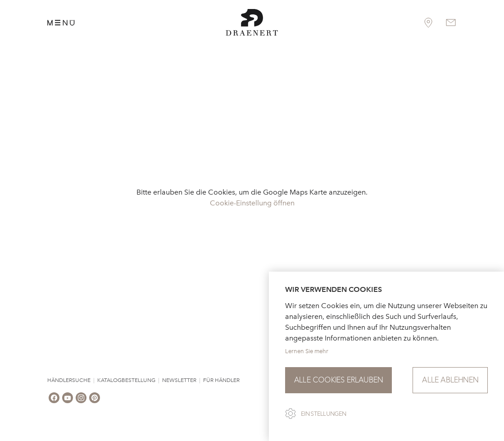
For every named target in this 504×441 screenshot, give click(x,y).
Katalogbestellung (126, 380)
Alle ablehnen (450, 380)
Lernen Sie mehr (307, 351)
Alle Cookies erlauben (338, 380)
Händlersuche (69, 380)
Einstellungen (324, 414)
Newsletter (179, 380)
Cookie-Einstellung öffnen (252, 203)
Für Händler (221, 380)
